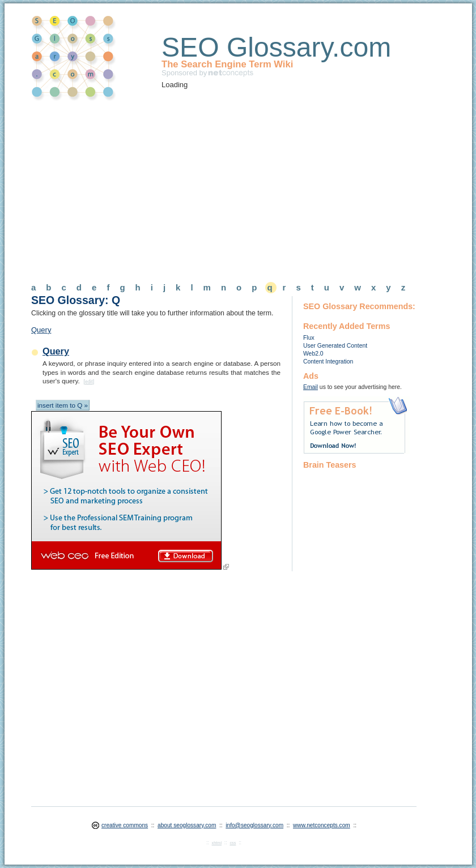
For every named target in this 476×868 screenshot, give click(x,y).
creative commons (125, 825)
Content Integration (328, 362)
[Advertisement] (196, 187)
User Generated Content (335, 346)
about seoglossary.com (187, 825)
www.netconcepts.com (322, 825)
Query (41, 330)
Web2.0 (313, 354)
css (233, 843)
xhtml (217, 843)
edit (89, 382)
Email (311, 387)
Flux (309, 338)
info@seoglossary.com (254, 825)
